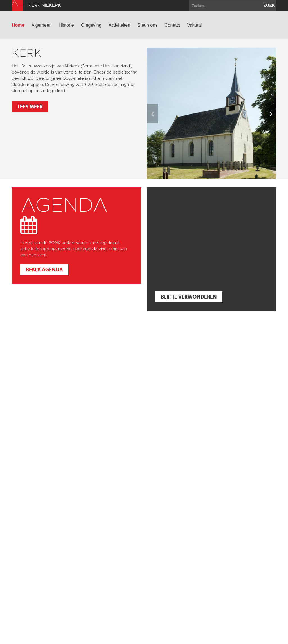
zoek (269, 5)
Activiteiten (119, 25)
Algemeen (41, 25)
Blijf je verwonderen (189, 297)
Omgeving (91, 25)
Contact (172, 25)
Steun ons (147, 25)
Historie (66, 25)
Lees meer (30, 107)
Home (18, 25)
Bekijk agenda (44, 269)
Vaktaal (194, 25)
